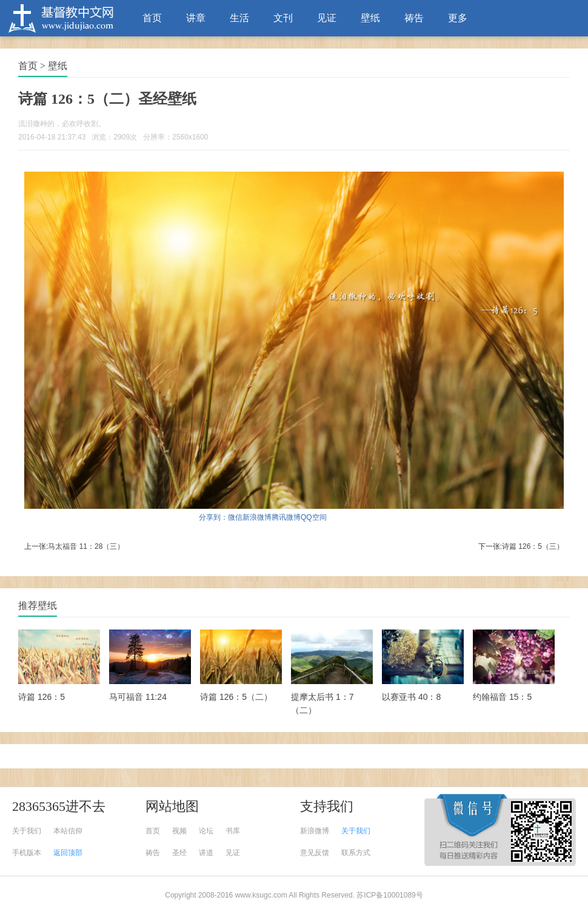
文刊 (283, 18)
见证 (327, 18)
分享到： (213, 517)
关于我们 (27, 831)
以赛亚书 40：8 (411, 697)
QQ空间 (314, 517)
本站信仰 (68, 831)
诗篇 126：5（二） (236, 697)
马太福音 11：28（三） (86, 546)
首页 (152, 18)
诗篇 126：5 (42, 697)
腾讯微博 (286, 517)
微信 (235, 517)
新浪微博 (257, 517)
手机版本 (27, 853)
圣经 (179, 853)
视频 (179, 831)
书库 (233, 831)
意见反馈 (315, 853)
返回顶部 (68, 853)
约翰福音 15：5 (502, 697)
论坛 (206, 831)
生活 (239, 18)
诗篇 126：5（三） (533, 546)
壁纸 (370, 18)
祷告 (414, 18)
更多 (458, 18)
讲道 (206, 853)
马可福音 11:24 (138, 697)
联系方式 (356, 853)
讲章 (196, 18)
